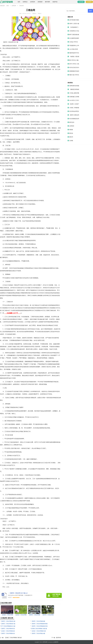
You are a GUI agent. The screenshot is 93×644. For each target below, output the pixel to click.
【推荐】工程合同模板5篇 (8, 633)
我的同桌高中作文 (74, 53)
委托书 (71, 137)
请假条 (71, 130)
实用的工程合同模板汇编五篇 (39, 629)
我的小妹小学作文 (74, 75)
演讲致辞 (40, 2)
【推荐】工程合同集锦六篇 (8, 624)
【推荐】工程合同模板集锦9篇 (39, 624)
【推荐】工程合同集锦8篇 (38, 621)
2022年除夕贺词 (74, 49)
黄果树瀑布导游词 (74, 71)
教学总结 (72, 122)
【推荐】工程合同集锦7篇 (8, 629)
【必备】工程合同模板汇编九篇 (13, 638)
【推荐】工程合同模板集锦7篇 (39, 626)
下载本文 (39, 13)
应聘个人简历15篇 (74, 24)
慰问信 (71, 133)
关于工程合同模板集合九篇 (8, 626)
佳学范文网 (45, 642)
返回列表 (58, 638)
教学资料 (48, 2)
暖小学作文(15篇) (74, 60)
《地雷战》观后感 (74, 57)
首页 (19, 2)
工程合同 (21, 6)
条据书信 (55, 2)
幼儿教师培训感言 (74, 38)
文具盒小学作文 (74, 42)
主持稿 (71, 141)
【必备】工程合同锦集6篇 (8, 631)
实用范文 (25, 2)
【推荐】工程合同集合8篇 (38, 633)
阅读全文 (34, 13)
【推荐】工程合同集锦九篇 (8, 621)
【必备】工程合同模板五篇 (38, 631)
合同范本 (33, 2)
